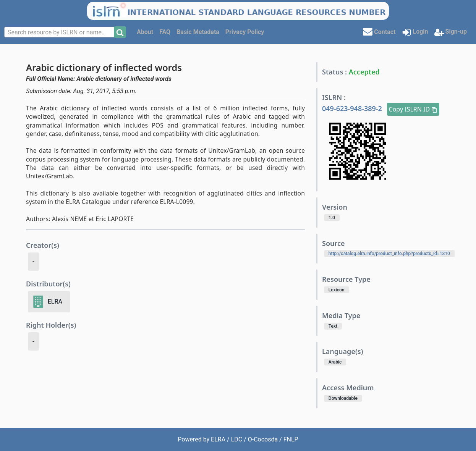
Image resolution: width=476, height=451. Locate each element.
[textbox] (60, 32)
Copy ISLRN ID (413, 109)
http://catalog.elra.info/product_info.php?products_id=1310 (389, 254)
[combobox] (60, 32)
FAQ (165, 32)
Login (415, 32)
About (145, 32)
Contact (379, 32)
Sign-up (451, 32)
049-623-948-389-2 (353, 108)
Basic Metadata (198, 32)
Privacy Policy (245, 32)
